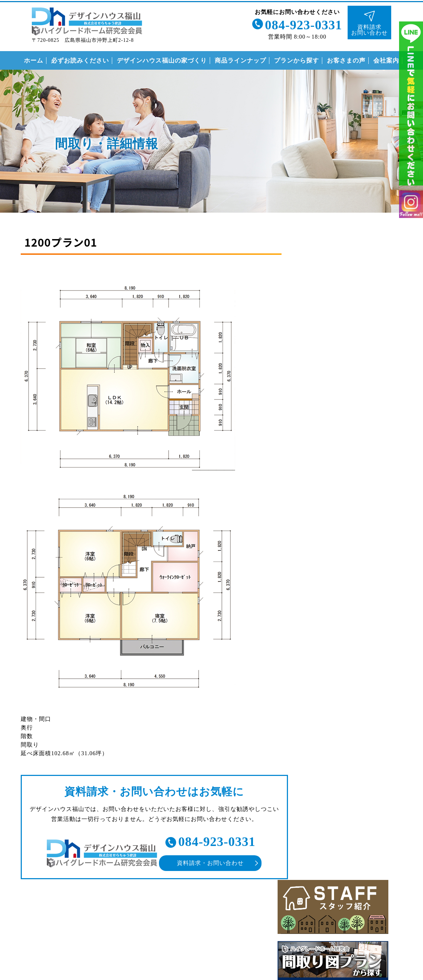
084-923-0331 (303, 24)
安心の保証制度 (327, 639)
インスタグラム (411, 212)
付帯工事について (330, 668)
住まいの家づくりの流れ (340, 653)
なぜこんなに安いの (334, 624)
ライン (411, 107)
